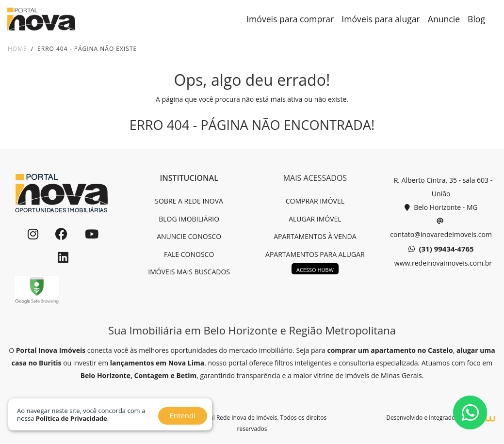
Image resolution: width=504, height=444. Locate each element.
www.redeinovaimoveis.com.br (442, 263)
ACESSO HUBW (315, 270)
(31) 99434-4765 (441, 249)
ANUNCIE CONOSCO (189, 236)
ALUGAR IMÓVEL (315, 219)
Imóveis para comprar (290, 19)
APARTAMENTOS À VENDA (315, 236)
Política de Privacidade (72, 418)
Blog (476, 19)
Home (17, 49)
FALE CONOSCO (189, 254)
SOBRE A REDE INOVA (189, 201)
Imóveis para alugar (381, 19)
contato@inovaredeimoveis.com (441, 227)
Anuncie (444, 19)
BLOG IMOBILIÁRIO (189, 219)
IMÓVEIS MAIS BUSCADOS (189, 272)
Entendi (183, 415)
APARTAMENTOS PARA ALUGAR (315, 254)
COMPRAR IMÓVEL (315, 201)
